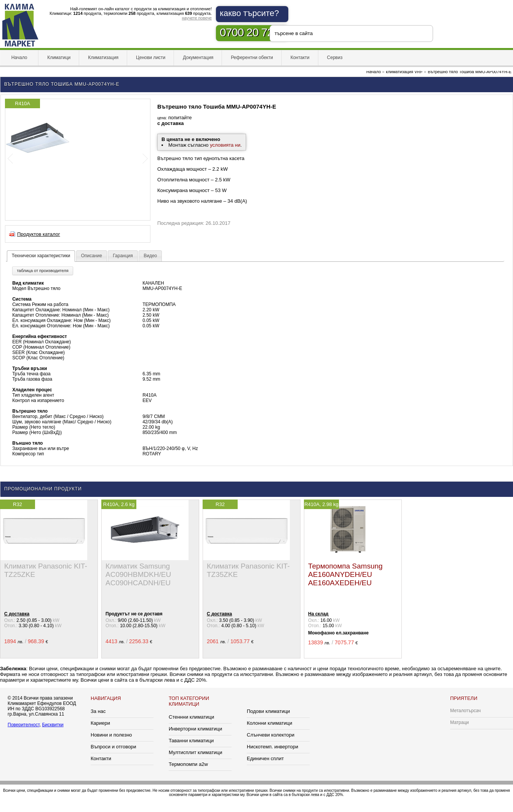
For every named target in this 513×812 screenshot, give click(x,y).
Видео (150, 256)
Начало (19, 58)
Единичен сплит (265, 758)
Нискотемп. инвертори (272, 747)
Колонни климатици (269, 723)
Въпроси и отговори (113, 747)
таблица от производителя (42, 271)
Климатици (59, 58)
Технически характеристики (41, 256)
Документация (198, 58)
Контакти (300, 58)
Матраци (459, 722)
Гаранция (123, 256)
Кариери (100, 723)
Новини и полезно (111, 735)
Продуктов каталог (39, 234)
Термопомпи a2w (188, 764)
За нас (98, 711)
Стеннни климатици (191, 717)
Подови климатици (268, 711)
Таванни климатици (191, 741)
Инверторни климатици (195, 729)
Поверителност (24, 725)
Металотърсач (465, 711)
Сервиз (335, 58)
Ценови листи (151, 58)
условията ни (225, 145)
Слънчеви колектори (271, 735)
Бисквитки (53, 725)
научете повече (197, 18)
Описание (92, 256)
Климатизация (103, 58)
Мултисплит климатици (195, 752)
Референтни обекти (252, 58)
